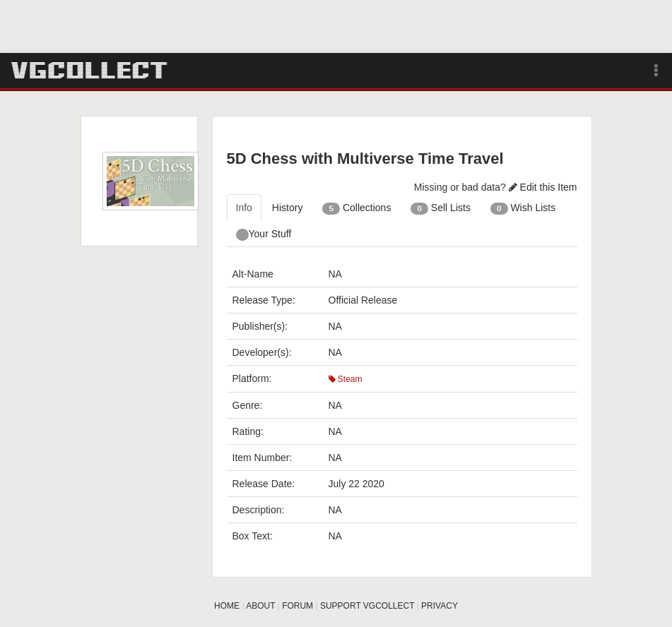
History (288, 208)
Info (244, 208)
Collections (356, 208)
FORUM (297, 606)
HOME (227, 606)
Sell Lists (441, 208)
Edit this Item (543, 187)
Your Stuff (264, 234)
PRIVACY (440, 606)
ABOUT (260, 606)
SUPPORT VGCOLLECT (367, 606)
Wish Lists (523, 208)
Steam (346, 379)
